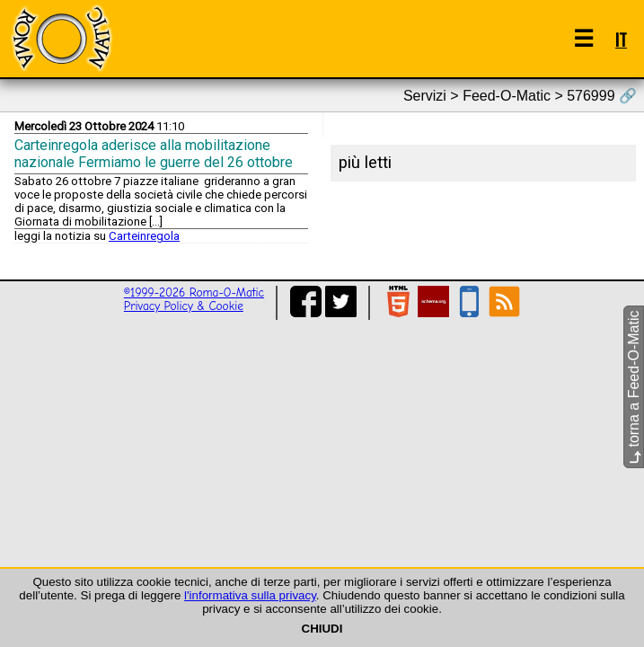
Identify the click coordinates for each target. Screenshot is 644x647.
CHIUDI (322, 629)
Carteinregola (144, 236)
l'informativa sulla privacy (250, 595)
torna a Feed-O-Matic (634, 388)
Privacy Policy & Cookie (184, 306)
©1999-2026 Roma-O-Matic (194, 292)
